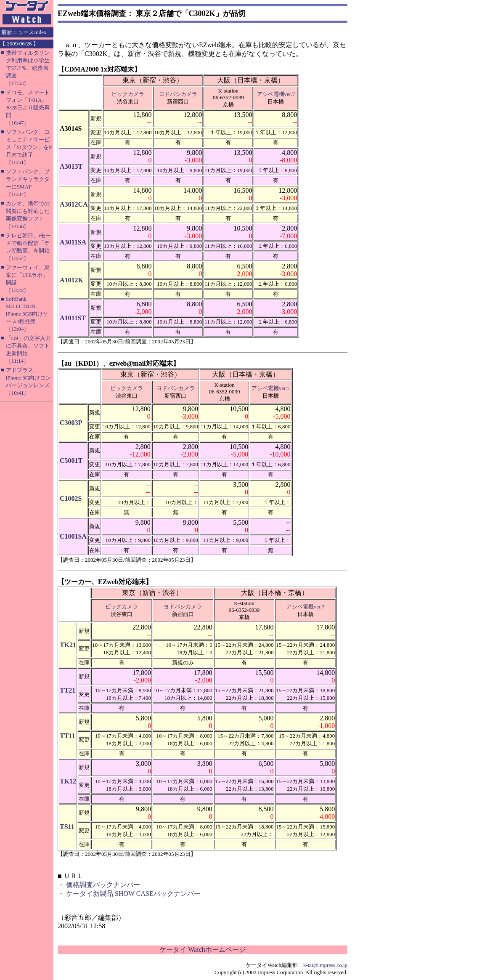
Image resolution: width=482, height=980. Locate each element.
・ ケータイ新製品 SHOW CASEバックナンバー (129, 894)
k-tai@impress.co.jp (325, 965)
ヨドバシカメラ (178, 94)
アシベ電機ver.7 (276, 94)
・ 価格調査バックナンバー (99, 885)
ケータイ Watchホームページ (202, 949)
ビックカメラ (128, 94)
